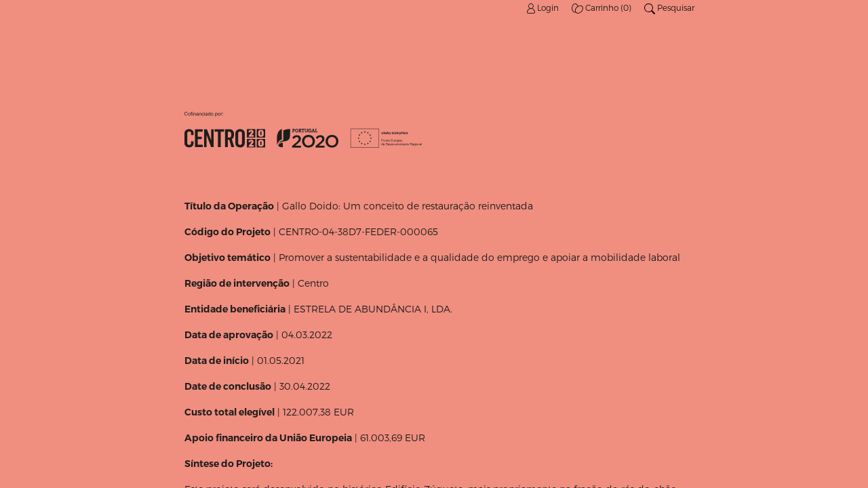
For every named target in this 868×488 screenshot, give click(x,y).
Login (544, 7)
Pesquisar (669, 7)
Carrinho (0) (603, 7)
